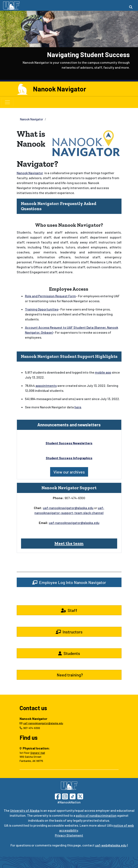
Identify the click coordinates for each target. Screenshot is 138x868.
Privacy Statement (69, 835)
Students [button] (69, 653)
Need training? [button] (69, 675)
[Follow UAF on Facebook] (58, 796)
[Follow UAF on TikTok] (73, 796)
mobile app (103, 372)
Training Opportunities (42, 309)
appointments (46, 385)
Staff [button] (69, 610)
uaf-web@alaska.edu (111, 845)
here (78, 407)
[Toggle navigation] (7, 102)
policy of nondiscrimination (96, 815)
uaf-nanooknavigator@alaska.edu (68, 508)
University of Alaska (25, 810)
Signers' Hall (38, 753)
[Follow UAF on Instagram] (65, 796)
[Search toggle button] (131, 7)
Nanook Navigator (60, 89)
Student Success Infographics (69, 458)
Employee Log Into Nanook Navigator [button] (69, 582)
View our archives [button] (69, 472)
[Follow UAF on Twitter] (80, 796)
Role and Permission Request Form (50, 296)
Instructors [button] (69, 632)
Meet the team (69, 543)
